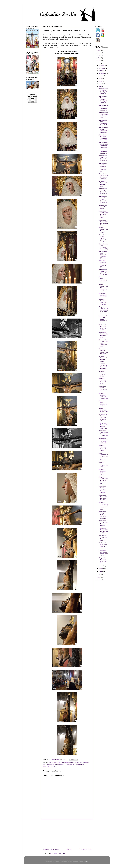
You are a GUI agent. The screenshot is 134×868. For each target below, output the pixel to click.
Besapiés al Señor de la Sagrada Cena (103, 410)
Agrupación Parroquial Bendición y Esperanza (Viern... (103, 264)
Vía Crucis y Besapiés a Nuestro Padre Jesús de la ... (103, 351)
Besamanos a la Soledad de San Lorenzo (103, 295)
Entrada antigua (85, 849)
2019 (99, 58)
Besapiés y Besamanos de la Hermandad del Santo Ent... (103, 506)
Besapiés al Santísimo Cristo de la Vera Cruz (103, 302)
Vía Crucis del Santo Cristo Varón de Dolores (103, 545)
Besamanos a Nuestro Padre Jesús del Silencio (103, 523)
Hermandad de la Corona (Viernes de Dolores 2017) (103, 246)
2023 (99, 50)
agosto (101, 76)
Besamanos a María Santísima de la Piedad (103, 403)
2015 (99, 577)
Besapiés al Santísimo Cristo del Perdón (102, 374)
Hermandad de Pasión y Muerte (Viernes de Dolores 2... (103, 238)
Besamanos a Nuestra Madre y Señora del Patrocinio (102, 515)
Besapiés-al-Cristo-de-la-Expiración (79, 762)
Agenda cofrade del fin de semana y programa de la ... (103, 319)
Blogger (86, 861)
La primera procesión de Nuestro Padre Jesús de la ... (103, 366)
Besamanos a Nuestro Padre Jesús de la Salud (103, 184)
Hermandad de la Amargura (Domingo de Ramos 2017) (103, 91)
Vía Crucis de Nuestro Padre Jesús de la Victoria (103, 538)
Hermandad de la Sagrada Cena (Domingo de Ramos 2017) (103, 145)
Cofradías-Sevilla (80, 764)
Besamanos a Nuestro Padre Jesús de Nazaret (103, 359)
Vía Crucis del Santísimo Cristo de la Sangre (103, 327)
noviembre (102, 68)
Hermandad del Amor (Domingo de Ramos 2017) (103, 123)
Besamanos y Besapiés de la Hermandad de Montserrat (103, 433)
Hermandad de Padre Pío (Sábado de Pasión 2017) (103, 191)
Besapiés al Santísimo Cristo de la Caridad (103, 448)
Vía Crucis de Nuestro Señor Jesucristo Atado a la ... (103, 426)
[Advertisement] (67, 834)
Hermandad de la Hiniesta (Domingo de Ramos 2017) (103, 108)
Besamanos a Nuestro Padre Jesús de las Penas (103, 335)
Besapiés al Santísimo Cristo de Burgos (102, 472)
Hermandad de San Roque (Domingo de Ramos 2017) (103, 137)
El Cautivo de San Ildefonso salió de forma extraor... (103, 553)
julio (101, 79)
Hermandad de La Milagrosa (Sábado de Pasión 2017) (103, 158)
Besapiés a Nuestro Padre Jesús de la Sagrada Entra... (103, 480)
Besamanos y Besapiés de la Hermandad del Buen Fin (103, 441)
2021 (99, 53)
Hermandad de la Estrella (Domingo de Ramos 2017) (103, 130)
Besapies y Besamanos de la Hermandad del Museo (103, 465)
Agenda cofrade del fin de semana (103, 207)
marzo (101, 566)
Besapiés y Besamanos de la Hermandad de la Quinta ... (103, 310)
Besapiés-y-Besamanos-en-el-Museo (53, 764)
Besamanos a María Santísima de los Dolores (103, 279)
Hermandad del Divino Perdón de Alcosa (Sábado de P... (103, 167)
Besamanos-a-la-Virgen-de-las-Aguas (59, 762)
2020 (99, 55)
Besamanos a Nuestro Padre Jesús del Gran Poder (103, 222)
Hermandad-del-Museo (49, 766)
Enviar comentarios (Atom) (58, 853)
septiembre (102, 73)
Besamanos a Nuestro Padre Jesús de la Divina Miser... (103, 214)
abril (101, 86)
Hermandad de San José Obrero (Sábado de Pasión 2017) (103, 199)
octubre (101, 71)
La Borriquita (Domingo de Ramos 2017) (103, 152)
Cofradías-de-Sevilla (69, 764)
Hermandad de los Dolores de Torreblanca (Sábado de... (103, 176)
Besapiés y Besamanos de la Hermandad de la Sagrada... (103, 456)
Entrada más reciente (51, 849)
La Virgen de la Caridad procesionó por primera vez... (103, 417)
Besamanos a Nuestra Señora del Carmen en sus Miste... (103, 489)
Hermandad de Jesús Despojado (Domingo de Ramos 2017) (103, 99)
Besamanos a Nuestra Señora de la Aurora (103, 388)
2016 (99, 575)
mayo (101, 84)
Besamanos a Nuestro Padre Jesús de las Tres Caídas (103, 497)
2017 (99, 63)
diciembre (102, 65)
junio (101, 81)
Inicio (69, 849)
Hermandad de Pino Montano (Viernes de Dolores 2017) (103, 272)
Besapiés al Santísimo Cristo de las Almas (103, 381)
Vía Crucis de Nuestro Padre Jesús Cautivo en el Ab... (103, 531)
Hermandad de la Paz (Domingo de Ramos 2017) (103, 115)
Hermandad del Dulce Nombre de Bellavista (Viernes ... (103, 255)
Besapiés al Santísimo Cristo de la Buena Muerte (103, 396)
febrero (101, 569)
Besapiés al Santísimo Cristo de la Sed (103, 560)
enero (101, 571)
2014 (99, 580)
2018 (99, 61)
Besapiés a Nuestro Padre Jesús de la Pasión (103, 230)
